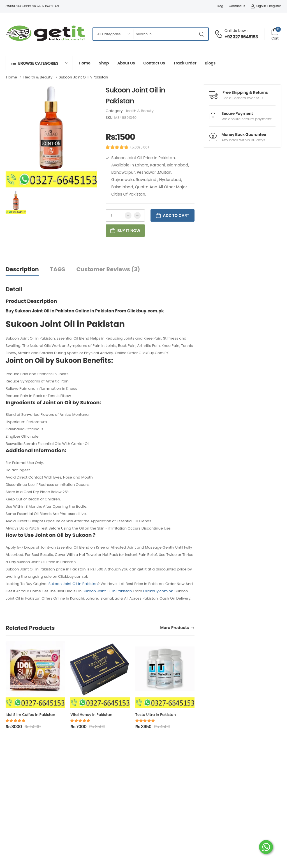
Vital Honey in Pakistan (91, 715)
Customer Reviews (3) (108, 269)
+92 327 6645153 (241, 37)
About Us (126, 63)
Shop (104, 63)
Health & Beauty (139, 111)
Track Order (185, 63)
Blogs (210, 63)
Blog (220, 6)
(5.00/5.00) (140, 147)
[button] (39, 63)
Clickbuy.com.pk (158, 591)
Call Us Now (235, 31)
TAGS (57, 269)
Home (85, 63)
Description (22, 269)
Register (275, 6)
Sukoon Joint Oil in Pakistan (73, 584)
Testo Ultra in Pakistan (156, 715)
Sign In (258, 6)
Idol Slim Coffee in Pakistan (30, 715)
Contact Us (237, 6)
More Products (175, 628)
